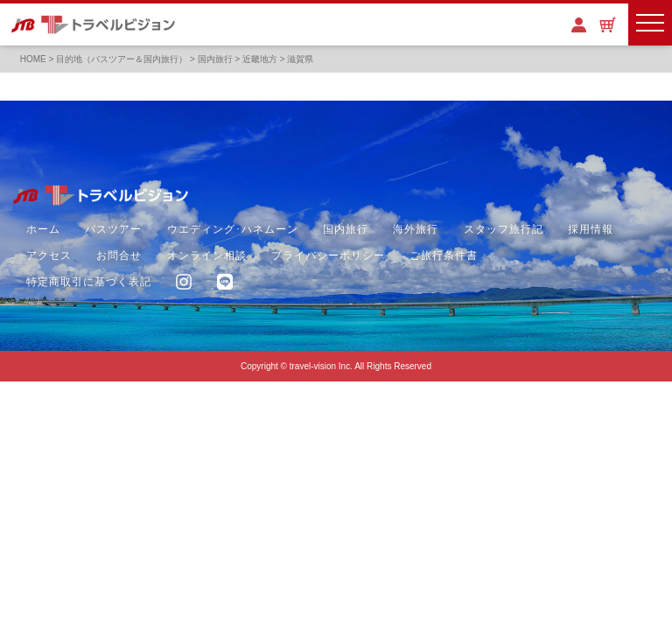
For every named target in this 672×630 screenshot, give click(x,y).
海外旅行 (416, 229)
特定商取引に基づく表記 (89, 282)
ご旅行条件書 (444, 255)
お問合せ (119, 255)
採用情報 (591, 229)
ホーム (43, 229)
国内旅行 (346, 229)
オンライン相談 (207, 255)
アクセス (49, 255)
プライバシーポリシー (328, 255)
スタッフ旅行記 (504, 229)
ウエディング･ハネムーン (233, 229)
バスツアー (113, 229)
